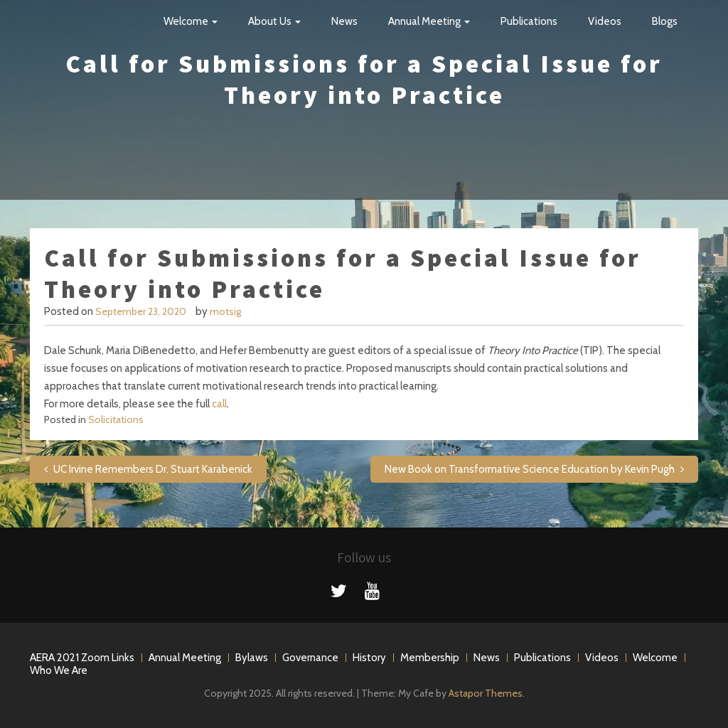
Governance (310, 658)
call (219, 404)
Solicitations (116, 419)
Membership (430, 658)
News (344, 21)
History (369, 658)
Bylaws (252, 658)
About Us (274, 21)
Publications (529, 21)
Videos (605, 21)
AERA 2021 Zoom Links (82, 658)
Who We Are (59, 670)
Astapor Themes (486, 693)
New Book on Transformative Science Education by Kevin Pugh (530, 469)
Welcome (191, 21)
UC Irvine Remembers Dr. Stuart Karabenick (153, 469)
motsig (225, 311)
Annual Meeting (429, 21)
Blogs (665, 21)
